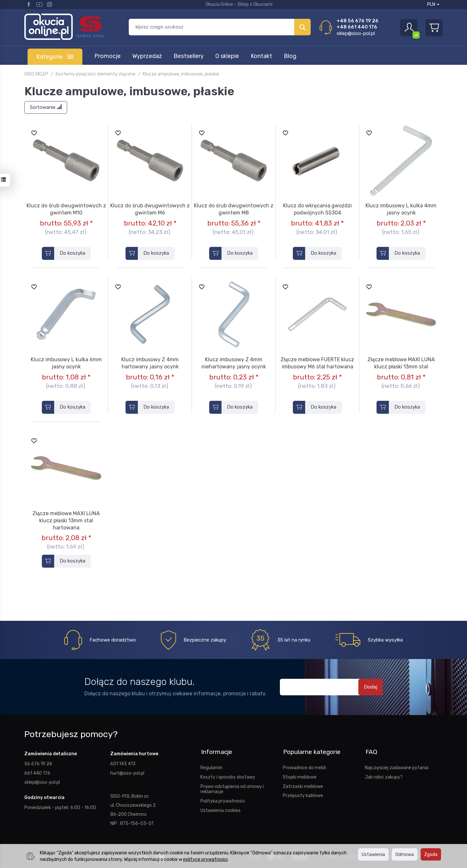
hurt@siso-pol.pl (127, 773)
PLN (433, 4)
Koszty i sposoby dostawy (228, 776)
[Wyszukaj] (302, 27)
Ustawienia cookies (221, 809)
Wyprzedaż (147, 56)
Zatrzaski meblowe (303, 785)
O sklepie (227, 56)
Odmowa (405, 854)
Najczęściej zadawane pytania (397, 767)
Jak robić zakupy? (384, 776)
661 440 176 (37, 773)
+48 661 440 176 (357, 27)
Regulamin (211, 767)
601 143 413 (123, 764)
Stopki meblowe (300, 776)
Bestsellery (189, 56)
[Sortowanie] (46, 107)
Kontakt (261, 56)
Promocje (108, 56)
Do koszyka (72, 253)
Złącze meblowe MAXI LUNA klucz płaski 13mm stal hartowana (66, 520)
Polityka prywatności (223, 800)
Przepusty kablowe (303, 794)
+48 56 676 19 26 (358, 21)
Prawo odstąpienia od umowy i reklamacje (232, 788)
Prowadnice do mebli (304, 767)
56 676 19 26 (38, 764)
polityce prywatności (205, 859)
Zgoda (431, 854)
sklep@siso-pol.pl (356, 33)
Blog (290, 56)
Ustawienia (373, 854)
